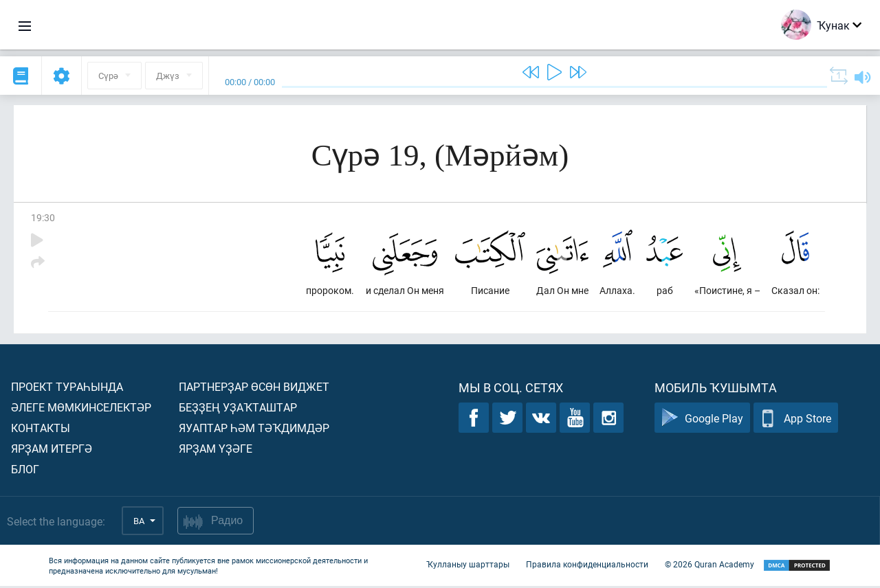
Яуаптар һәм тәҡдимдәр (254, 430)
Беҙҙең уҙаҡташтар (238, 409)
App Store (796, 420)
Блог (25, 471)
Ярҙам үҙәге (216, 450)
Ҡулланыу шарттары (468, 566)
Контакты (41, 430)
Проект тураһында (67, 388)
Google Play (702, 420)
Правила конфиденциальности (587, 566)
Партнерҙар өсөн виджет (254, 388)
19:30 (43, 217)
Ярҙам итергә (52, 450)
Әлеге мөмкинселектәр (81, 409)
